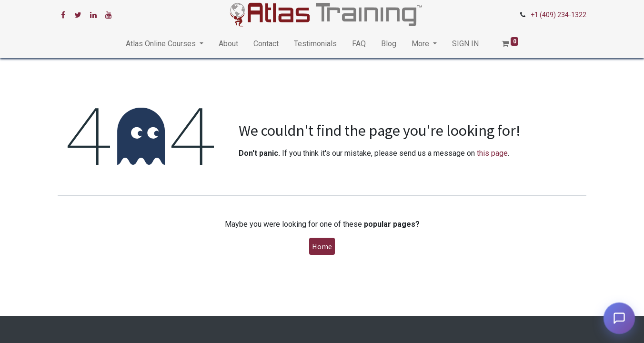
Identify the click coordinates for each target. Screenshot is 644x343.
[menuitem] (228, 44)
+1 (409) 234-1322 (558, 15)
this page (492, 153)
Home (322, 246)
